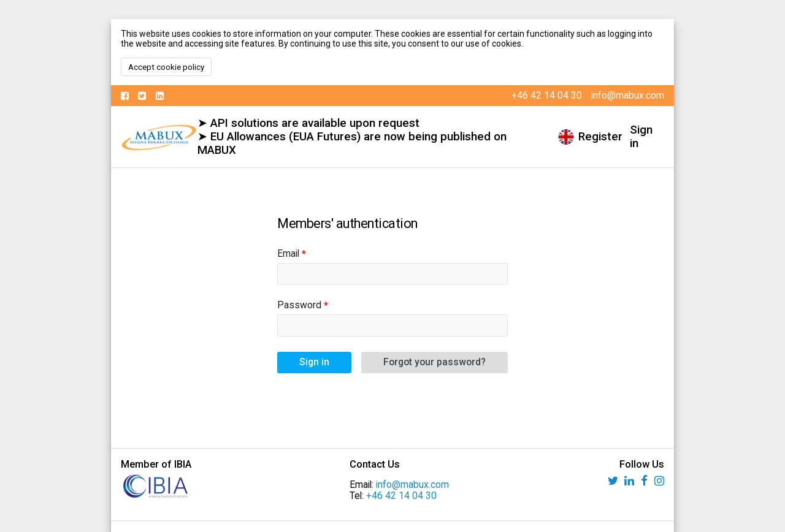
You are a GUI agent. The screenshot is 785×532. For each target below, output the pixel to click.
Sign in (641, 137)
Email (288, 254)
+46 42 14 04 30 (401, 496)
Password (299, 305)
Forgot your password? (435, 362)
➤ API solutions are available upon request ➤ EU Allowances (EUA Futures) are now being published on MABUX (352, 137)
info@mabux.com (412, 485)
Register (600, 137)
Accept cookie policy (166, 67)
